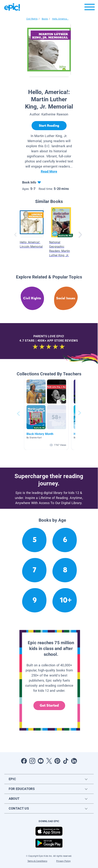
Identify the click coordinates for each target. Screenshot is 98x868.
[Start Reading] (49, 126)
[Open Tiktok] (66, 761)
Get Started (49, 705)
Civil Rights (32, 19)
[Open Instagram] (32, 761)
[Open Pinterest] (57, 761)
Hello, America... (60, 19)
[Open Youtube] (41, 761)
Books (45, 19)
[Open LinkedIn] (74, 761)
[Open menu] (90, 8)
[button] (46, 414)
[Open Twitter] (49, 761)
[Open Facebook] (24, 761)
